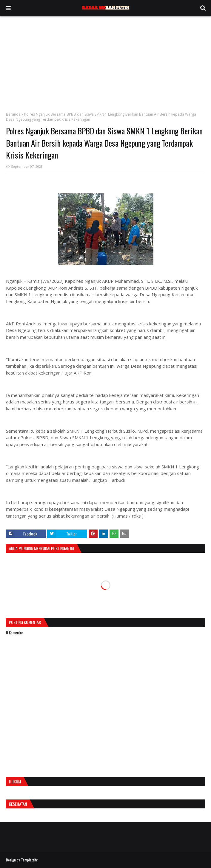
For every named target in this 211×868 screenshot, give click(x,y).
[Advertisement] (105, 61)
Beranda (13, 114)
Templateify (29, 860)
